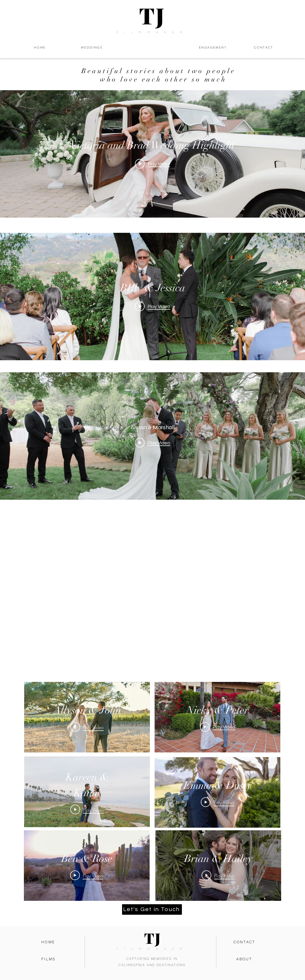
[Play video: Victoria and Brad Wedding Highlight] (152, 164)
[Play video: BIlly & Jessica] (152, 306)
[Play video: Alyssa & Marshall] (152, 443)
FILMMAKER (152, 32)
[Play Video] (87, 727)
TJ (152, 15)
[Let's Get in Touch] (152, 909)
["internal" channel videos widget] (152, 154)
